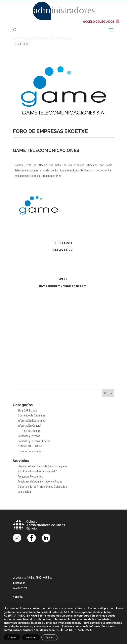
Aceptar (12, 637)
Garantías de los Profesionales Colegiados (42, 487)
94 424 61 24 (20, 588)
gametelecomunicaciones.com (63, 286)
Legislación (24, 492)
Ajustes (49, 637)
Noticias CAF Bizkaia (30, 446)
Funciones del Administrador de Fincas (40, 482)
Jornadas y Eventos (29, 436)
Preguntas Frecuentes (30, 477)
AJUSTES (70, 612)
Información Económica (31, 421)
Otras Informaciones (30, 451)
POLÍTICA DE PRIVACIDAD (73, 630)
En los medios (32, 431)
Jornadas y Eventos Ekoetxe (34, 441)
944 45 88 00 (62, 250)
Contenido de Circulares (32, 415)
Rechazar (31, 637)
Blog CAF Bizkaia (28, 411)
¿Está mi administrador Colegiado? (38, 471)
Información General (29, 426)
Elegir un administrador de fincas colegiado (42, 466)
